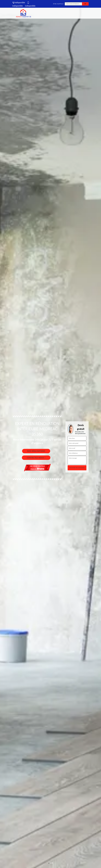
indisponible (19, 2)
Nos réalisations (36, 451)
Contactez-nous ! (36, 458)
